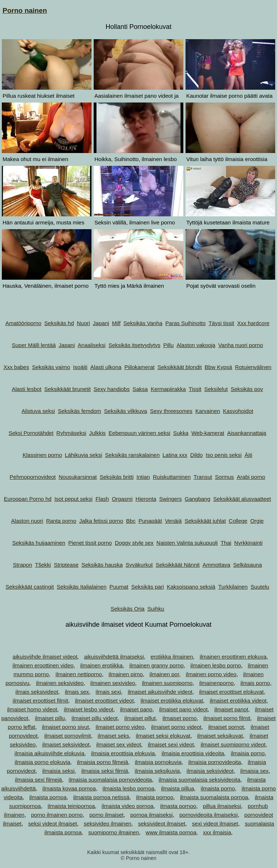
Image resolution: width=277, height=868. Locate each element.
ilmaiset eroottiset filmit (41, 701)
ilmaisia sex (255, 771)
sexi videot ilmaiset (215, 824)
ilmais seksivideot (37, 692)
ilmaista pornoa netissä (101, 797)
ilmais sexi (108, 692)
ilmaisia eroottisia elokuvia (123, 753)
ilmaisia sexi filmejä (38, 780)
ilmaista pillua (177, 788)
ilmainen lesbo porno (216, 665)
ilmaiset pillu (50, 718)
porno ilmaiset (106, 815)
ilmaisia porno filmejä (102, 762)
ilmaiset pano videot (184, 709)
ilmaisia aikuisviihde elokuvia (50, 753)
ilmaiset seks (113, 736)
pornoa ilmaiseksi (151, 815)
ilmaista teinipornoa (71, 806)
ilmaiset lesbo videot (89, 709)
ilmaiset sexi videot (171, 744)
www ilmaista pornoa (171, 832)
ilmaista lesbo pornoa (128, 788)
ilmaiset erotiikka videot (238, 701)
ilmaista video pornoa (128, 806)
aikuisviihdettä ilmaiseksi (114, 657)
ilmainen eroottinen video (43, 665)
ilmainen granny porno (156, 665)
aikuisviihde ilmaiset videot (45, 657)
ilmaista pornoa (48, 797)
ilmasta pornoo (178, 806)
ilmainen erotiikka (101, 665)
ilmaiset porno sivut (65, 727)
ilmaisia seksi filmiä (105, 771)
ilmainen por (164, 674)
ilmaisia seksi (59, 771)
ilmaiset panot (231, 709)
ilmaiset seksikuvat (220, 736)
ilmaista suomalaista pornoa (214, 797)
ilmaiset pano (136, 709)
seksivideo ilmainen (108, 824)
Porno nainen (25, 10)
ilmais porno (255, 683)
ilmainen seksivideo (60, 683)
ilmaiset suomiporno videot (233, 744)
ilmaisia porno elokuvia (42, 762)
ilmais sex (77, 692)
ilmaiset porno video (120, 727)
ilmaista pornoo (155, 797)
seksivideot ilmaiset (162, 824)
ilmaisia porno (248, 753)
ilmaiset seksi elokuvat (163, 736)
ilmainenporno (216, 683)
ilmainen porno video (211, 674)
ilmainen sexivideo (113, 683)
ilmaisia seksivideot (210, 771)
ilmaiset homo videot (32, 709)
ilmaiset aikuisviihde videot (160, 692)
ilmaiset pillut (140, 718)
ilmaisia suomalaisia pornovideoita (111, 780)
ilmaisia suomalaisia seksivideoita (200, 780)
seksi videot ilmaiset (53, 824)
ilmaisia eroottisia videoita (193, 753)
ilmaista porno (218, 788)
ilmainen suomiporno (167, 683)
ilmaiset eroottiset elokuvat (231, 692)
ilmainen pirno (126, 674)
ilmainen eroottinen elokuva (233, 657)
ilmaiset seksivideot (66, 744)
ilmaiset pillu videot (95, 718)
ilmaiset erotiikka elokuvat (172, 701)
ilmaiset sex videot (119, 744)
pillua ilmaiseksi (222, 806)
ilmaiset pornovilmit (68, 736)
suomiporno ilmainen (113, 832)
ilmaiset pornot (226, 727)
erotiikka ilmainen (172, 657)
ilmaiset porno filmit (227, 718)
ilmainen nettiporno (79, 674)
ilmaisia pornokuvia (158, 762)
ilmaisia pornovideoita (214, 762)
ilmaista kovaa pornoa (69, 788)
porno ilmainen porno (57, 815)
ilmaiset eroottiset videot (104, 701)
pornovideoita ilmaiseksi (208, 815)
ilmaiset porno (179, 718)
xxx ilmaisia (217, 832)
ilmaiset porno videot (176, 727)
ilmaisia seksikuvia (157, 771)
